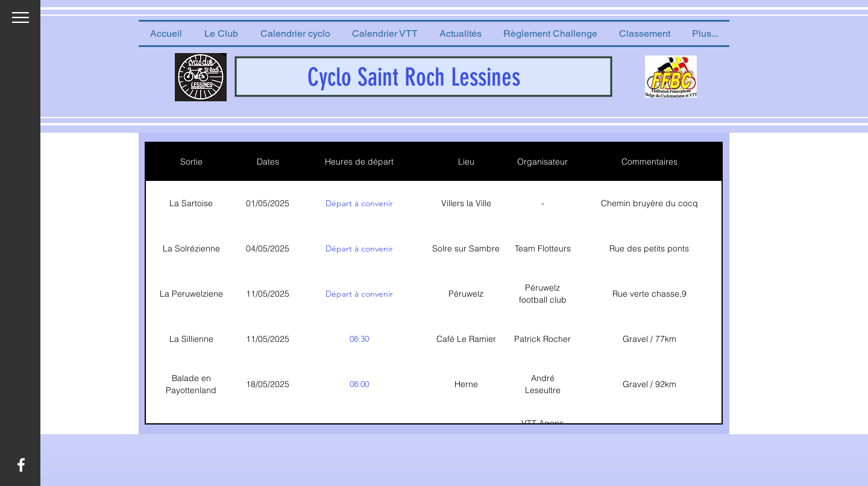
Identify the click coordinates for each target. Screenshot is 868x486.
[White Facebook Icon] (21, 465)
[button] (221, 33)
